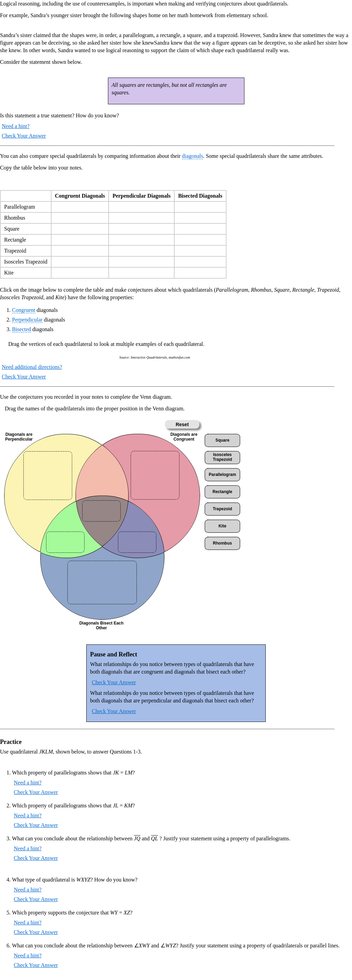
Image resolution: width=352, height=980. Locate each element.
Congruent (24, 310)
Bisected (21, 329)
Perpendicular (27, 320)
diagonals (192, 156)
